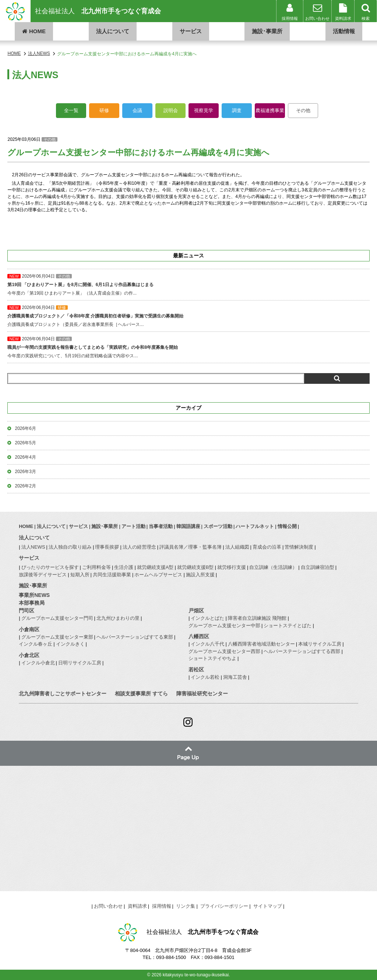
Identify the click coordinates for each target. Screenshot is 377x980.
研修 (104, 110)
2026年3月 (25, 472)
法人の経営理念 (139, 547)
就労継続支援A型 (155, 567)
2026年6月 (25, 428)
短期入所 (80, 575)
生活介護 (124, 567)
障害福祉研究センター (202, 694)
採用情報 (162, 906)
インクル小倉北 (38, 663)
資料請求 (137, 906)
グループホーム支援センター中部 (224, 625)
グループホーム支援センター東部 (57, 637)
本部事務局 (32, 603)
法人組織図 (237, 547)
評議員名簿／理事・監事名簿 (191, 547)
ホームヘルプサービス (158, 575)
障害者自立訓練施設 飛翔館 (257, 618)
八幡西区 (199, 636)
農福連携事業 (270, 110)
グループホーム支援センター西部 (224, 651)
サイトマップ (268, 906)
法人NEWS (33, 547)
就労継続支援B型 (195, 567)
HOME (34, 31)
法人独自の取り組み (70, 547)
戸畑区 (196, 611)
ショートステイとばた (288, 625)
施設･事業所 (267, 31)
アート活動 (133, 526)
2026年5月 (25, 443)
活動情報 (344, 31)
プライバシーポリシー (224, 906)
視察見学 (204, 110)
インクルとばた (207, 618)
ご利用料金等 (96, 567)
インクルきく (70, 644)
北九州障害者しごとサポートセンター (63, 694)
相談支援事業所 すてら (141, 694)
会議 (137, 110)
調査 (237, 110)
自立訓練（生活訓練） (273, 567)
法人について (113, 31)
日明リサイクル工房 (80, 663)
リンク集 (186, 906)
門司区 (27, 611)
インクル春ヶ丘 (36, 644)
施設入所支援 (200, 575)
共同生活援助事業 (112, 575)
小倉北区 (29, 655)
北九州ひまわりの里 (118, 618)
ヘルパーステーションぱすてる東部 (135, 637)
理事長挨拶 (107, 547)
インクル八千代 (207, 644)
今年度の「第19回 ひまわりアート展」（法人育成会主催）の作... (188, 285)
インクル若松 (205, 677)
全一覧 (71, 110)
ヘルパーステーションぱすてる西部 (302, 651)
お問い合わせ (108, 906)
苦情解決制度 (299, 547)
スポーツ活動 (218, 526)
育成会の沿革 (267, 547)
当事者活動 (161, 526)
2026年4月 (25, 457)
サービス (191, 31)
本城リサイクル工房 (320, 644)
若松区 (196, 670)
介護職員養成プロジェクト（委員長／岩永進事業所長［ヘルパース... (188, 316)
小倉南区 (29, 629)
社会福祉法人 (98, 11)
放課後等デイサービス (43, 575)
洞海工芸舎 (235, 677)
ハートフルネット (255, 526)
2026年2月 (25, 486)
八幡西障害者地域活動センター (261, 644)
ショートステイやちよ (212, 658)
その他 (303, 110)
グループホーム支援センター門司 (57, 618)
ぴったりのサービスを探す (50, 567)
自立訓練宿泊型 (318, 567)
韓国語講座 (188, 526)
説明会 (171, 110)
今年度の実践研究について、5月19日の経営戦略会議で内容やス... (188, 347)
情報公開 (287, 526)
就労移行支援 (232, 567)
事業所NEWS (34, 595)
